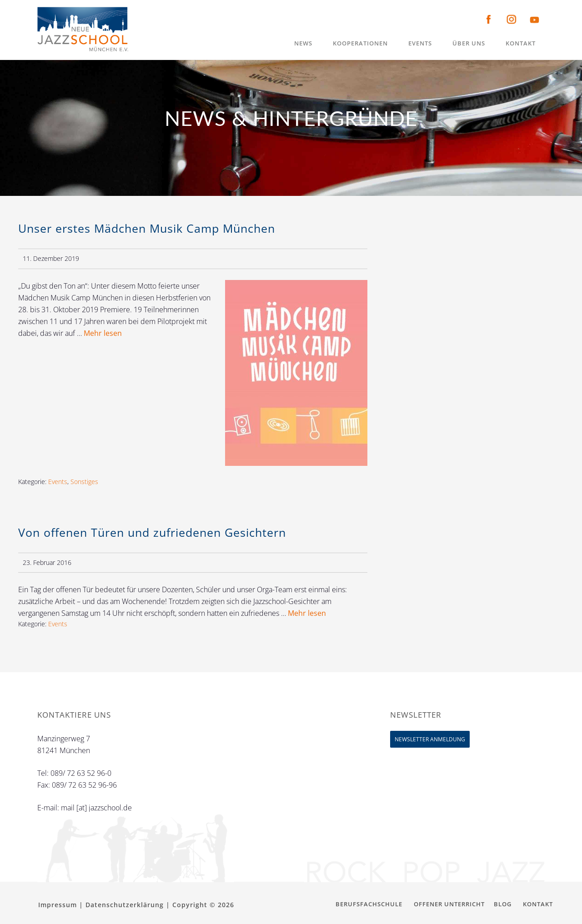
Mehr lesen (103, 333)
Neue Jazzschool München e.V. (83, 30)
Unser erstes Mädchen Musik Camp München (147, 228)
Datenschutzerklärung (125, 905)
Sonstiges (84, 482)
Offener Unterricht (449, 904)
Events (58, 482)
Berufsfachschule (369, 904)
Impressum (58, 905)
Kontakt (538, 904)
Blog (503, 904)
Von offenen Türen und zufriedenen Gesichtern (152, 532)
